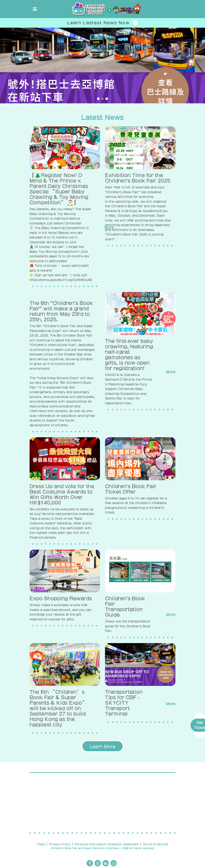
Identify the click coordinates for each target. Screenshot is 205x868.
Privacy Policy (60, 844)
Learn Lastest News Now (103, 23)
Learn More (103, 746)
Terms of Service (156, 844)
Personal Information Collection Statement (107, 844)
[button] (98, 99)
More (167, 372)
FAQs (41, 844)
